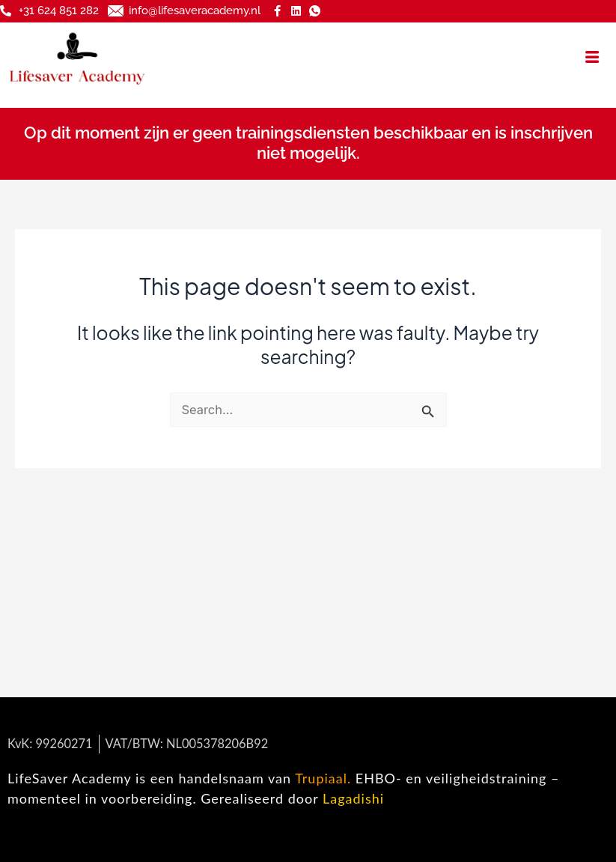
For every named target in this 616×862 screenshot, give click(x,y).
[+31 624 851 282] (6, 11)
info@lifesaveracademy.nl (195, 10)
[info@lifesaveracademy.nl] (116, 11)
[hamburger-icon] (592, 57)
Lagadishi (353, 798)
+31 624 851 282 (59, 10)
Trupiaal (321, 778)
